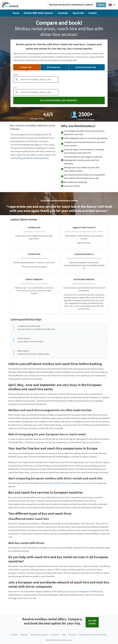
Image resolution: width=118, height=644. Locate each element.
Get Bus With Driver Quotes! (38, 13)
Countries (63, 13)
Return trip (26, 67)
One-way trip (54, 67)
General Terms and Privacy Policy (93, 635)
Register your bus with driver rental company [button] (71, 5)
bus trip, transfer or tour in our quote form (64, 483)
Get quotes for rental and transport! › (59, 100)
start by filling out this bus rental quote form (30, 158)
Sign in (101, 5)
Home (16, 13)
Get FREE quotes (92, 622)
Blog (64, 635)
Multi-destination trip (86, 67)
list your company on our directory (85, 591)
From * (16, 75)
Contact (92, 13)
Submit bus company (39, 635)
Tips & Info (78, 13)
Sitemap (24, 635)
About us (72, 635)
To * (15, 88)
